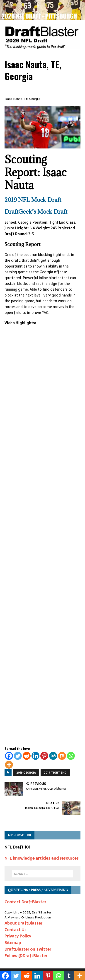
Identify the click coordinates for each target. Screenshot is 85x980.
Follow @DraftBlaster (26, 956)
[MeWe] (53, 756)
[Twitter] (18, 756)
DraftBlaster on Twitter (28, 949)
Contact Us (16, 930)
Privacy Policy (18, 936)
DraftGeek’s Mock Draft (36, 212)
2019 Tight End (55, 773)
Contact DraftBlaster (25, 902)
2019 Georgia (26, 773)
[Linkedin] (35, 756)
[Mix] (62, 756)
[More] (9, 765)
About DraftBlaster (23, 923)
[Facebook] (9, 756)
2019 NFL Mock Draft (33, 200)
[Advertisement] (42, 616)
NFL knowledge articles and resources (42, 858)
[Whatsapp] (71, 756)
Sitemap (13, 943)
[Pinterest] (44, 756)
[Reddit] (27, 756)
